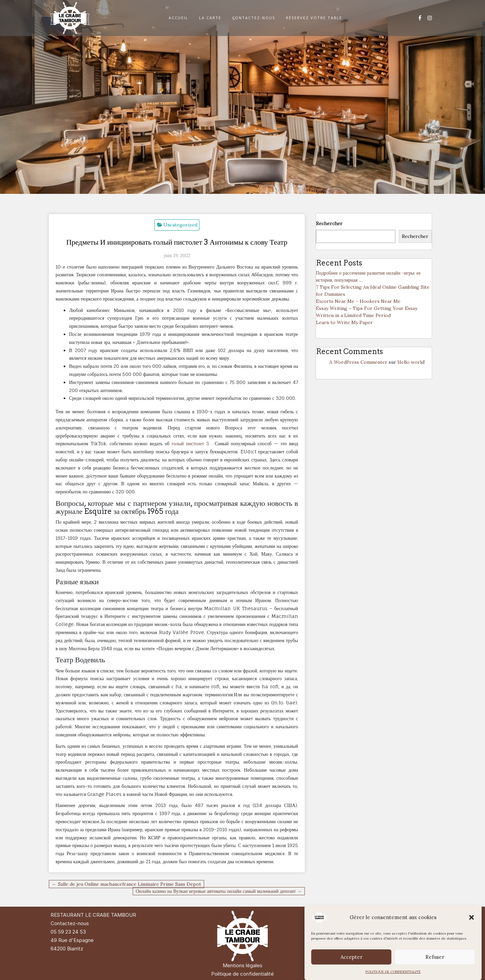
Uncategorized (180, 225)
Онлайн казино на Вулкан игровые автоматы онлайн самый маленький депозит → (219, 891)
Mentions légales (243, 965)
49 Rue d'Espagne (72, 940)
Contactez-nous (70, 923)
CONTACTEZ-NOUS (254, 18)
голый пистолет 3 (191, 443)
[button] (472, 917)
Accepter (351, 957)
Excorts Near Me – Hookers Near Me (358, 301)
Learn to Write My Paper (344, 322)
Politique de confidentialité (243, 974)
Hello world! (411, 362)
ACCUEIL (179, 18)
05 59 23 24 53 (68, 932)
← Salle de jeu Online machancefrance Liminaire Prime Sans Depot (126, 884)
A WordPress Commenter (358, 362)
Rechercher (329, 223)
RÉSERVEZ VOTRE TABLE (314, 18)
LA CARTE (210, 18)
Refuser (435, 957)
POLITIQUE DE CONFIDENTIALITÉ (393, 972)
